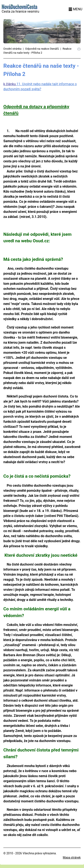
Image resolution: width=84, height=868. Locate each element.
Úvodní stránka (12, 49)
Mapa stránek (72, 857)
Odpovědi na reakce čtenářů (42, 49)
